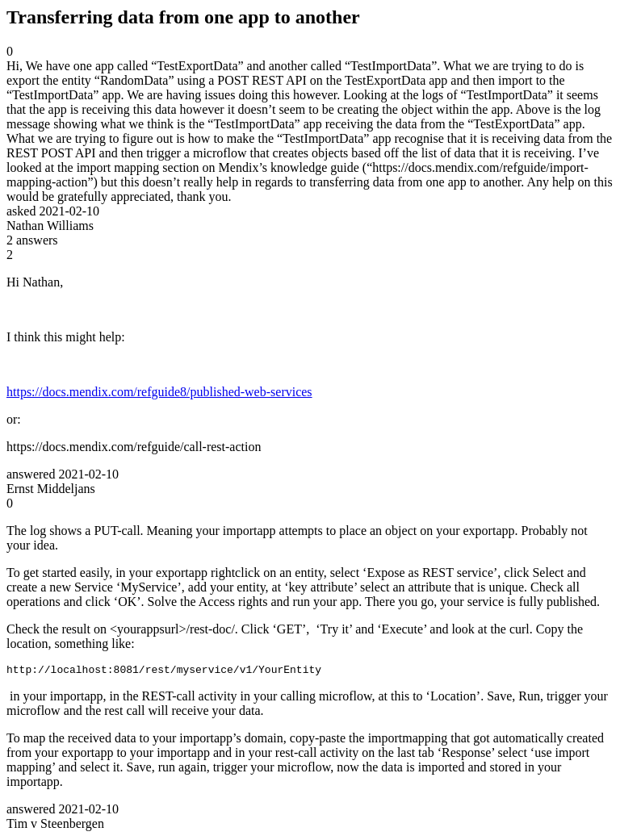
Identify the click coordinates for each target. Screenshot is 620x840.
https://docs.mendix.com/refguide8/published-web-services (159, 392)
